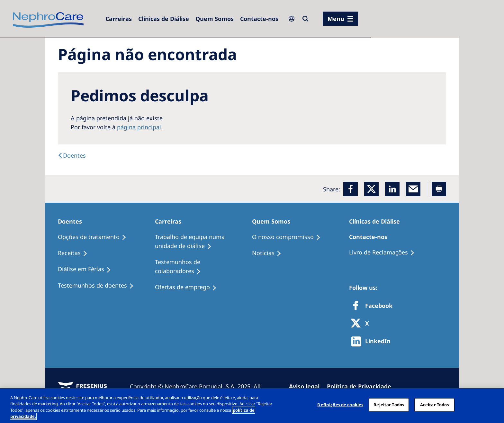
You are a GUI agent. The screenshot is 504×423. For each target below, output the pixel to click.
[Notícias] (270, 253)
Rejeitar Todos (389, 405)
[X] (362, 324)
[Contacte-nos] (259, 19)
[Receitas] (76, 253)
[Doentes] (72, 155)
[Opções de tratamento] (95, 237)
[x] (371, 189)
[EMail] (413, 189)
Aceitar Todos (435, 405)
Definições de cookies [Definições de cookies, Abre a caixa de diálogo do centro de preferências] (340, 405)
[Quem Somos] (215, 19)
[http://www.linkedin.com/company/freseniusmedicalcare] (373, 341)
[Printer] (439, 189)
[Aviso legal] (307, 386)
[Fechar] (494, 405)
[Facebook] (351, 189)
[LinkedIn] (392, 189)
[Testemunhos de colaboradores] (203, 267)
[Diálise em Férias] (87, 269)
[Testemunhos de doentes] (99, 286)
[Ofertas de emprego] (189, 287)
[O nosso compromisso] (289, 237)
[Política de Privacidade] (362, 386)
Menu (336, 19)
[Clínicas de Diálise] (164, 19)
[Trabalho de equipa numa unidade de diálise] (203, 242)
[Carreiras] (119, 19)
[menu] (340, 19)
